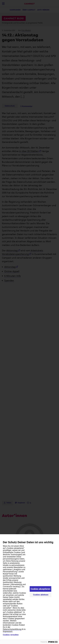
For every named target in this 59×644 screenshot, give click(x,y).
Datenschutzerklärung (12, 629)
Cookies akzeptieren (40, 589)
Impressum (8, 631)
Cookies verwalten (11, 635)
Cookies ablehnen (41, 595)
